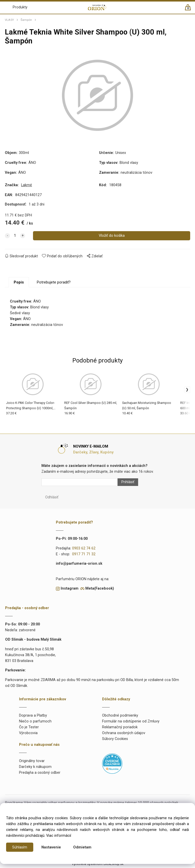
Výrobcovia (28, 734)
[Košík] (190, 10)
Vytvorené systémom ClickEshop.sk (98, 865)
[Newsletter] (79, 483)
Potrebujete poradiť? (54, 284)
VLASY (9, 20)
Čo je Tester (29, 728)
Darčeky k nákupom (35, 768)
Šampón (26, 20)
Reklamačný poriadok (120, 728)
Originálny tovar (32, 762)
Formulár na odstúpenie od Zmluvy (131, 723)
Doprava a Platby (33, 717)
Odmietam (82, 847)
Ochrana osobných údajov (124, 734)
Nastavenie (51, 847)
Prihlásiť (128, 484)
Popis (19, 284)
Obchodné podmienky (120, 717)
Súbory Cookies (115, 740)
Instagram (70, 590)
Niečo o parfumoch (35, 723)
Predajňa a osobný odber (40, 774)
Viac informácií (59, 836)
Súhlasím (20, 847)
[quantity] (15, 237)
